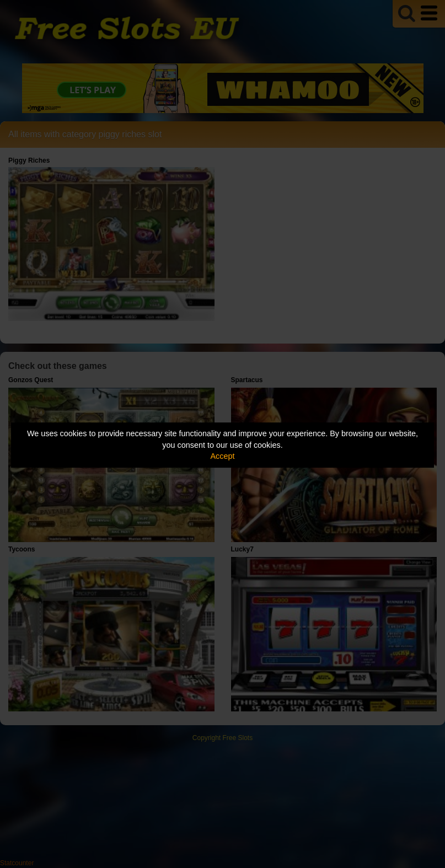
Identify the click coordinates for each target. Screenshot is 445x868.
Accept (223, 456)
